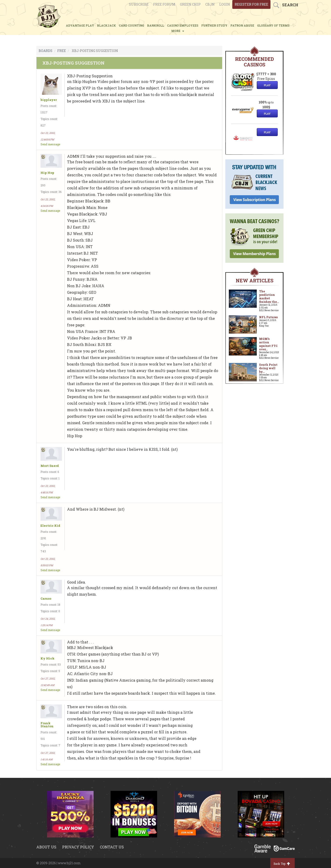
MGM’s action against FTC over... (268, 344)
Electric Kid (50, 526)
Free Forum (164, 4)
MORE (178, 31)
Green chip (190, 4)
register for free (251, 4)
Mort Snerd (50, 466)
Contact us (112, 847)
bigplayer (49, 100)
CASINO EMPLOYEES (183, 25)
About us (46, 847)
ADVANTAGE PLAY (80, 25)
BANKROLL (156, 25)
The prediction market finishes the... (269, 296)
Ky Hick (47, 658)
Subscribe (139, 4)
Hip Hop (47, 173)
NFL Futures (268, 317)
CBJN (210, 4)
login (225, 4)
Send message (50, 144)
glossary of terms (273, 25)
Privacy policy (78, 847)
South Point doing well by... (268, 368)
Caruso (46, 599)
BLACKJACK (106, 25)
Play (267, 85)
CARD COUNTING (132, 25)
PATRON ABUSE (242, 25)
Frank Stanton (47, 725)
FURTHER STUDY (214, 25)
